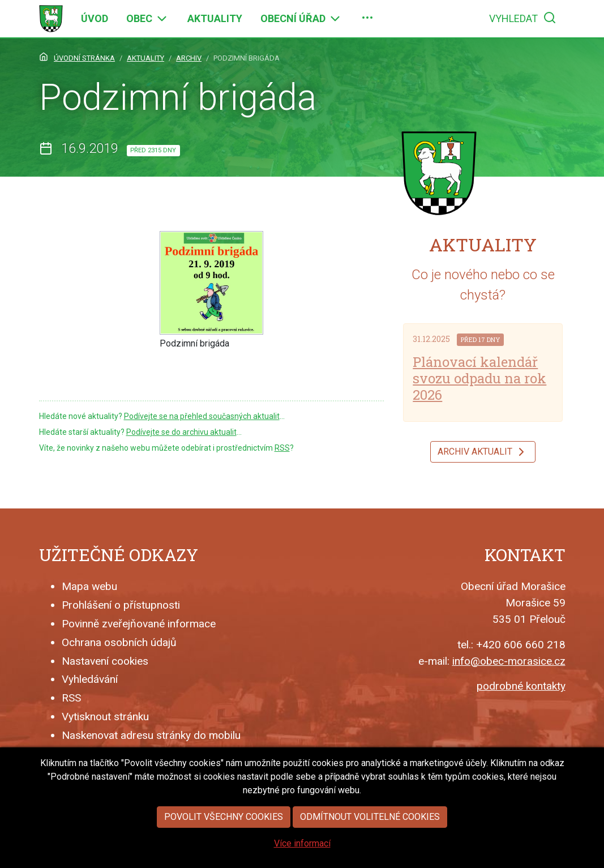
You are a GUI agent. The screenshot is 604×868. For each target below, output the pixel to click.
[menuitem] (95, 19)
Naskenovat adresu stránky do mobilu (151, 735)
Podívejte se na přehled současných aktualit (202, 416)
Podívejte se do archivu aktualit (181, 432)
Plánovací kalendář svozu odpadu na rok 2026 (479, 378)
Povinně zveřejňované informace (139, 624)
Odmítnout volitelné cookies (370, 828)
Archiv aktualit (483, 452)
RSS (282, 448)
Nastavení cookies (105, 661)
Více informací (302, 854)
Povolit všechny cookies (224, 828)
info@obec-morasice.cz (509, 661)
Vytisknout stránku (105, 717)
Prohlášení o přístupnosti (121, 605)
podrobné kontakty (521, 686)
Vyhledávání (90, 679)
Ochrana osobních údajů (119, 642)
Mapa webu (89, 586)
